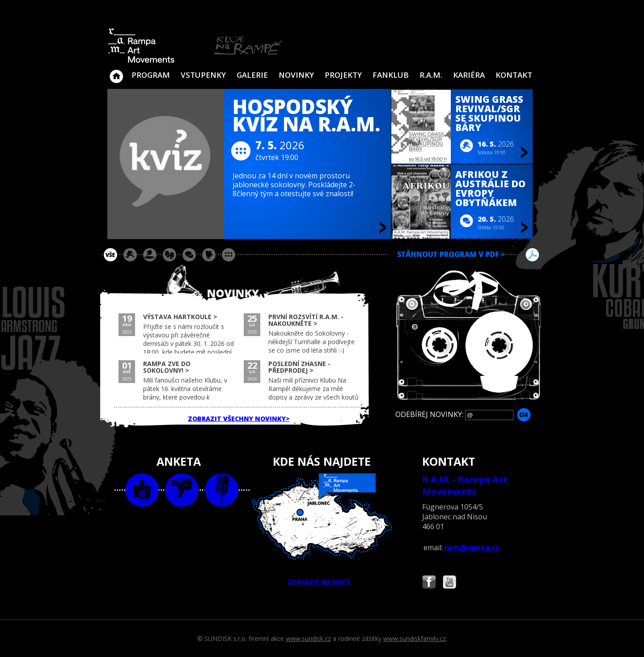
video (182, 490)
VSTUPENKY (203, 75)
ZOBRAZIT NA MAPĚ (322, 530)
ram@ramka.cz (472, 547)
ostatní (229, 255)
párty (150, 255)
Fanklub (391, 75)
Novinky (296, 75)
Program (151, 75)
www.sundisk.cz (308, 638)
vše (110, 255)
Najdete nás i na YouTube (449, 583)
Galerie (252, 75)
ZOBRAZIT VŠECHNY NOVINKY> (239, 419)
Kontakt (514, 75)
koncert (130, 255)
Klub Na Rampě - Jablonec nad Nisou (116, 72)
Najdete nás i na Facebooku (429, 583)
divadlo (169, 255)
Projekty (343, 75)
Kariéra (469, 75)
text (222, 490)
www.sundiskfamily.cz (415, 638)
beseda (189, 255)
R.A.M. (431, 75)
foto (142, 490)
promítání (209, 255)
